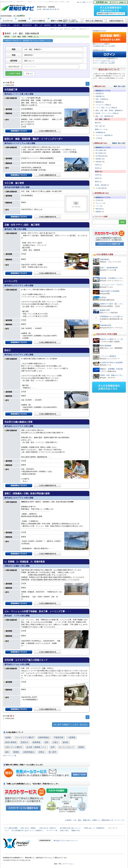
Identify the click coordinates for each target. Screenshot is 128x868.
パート (98, 206)
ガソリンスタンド (66, 747)
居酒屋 (81, 747)
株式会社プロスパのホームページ (66, 841)
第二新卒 (53, 752)
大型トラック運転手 (14, 747)
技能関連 (98, 96)
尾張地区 (98, 159)
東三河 (57, 9)
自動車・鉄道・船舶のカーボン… (112, 375)
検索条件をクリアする (103, 91)
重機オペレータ (100, 129)
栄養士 (42, 752)
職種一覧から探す (120, 86)
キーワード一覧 (11, 756)
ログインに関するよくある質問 (104, 63)
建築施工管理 (105, 310)
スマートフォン (68, 864)
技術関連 (98, 93)
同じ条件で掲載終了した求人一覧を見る (71, 725)
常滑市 (97, 168)
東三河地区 (99, 153)
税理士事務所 (11, 742)
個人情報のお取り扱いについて (70, 828)
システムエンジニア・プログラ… (112, 285)
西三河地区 (99, 150)
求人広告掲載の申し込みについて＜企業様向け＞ (28, 830)
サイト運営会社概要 (11, 828)
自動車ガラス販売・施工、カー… (112, 304)
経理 (53, 747)
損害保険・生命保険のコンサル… (112, 278)
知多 (48, 9)
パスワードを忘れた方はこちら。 (105, 61)
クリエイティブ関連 (102, 105)
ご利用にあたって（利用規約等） (94, 828)
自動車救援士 (29, 752)
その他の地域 (100, 188)
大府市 (97, 175)
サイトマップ (113, 828)
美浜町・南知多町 (101, 185)
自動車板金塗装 (106, 325)
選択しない (29, 61)
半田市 (97, 165)
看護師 (16, 752)
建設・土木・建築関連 (103, 116)
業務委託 (98, 212)
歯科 (7, 752)
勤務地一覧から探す (119, 143)
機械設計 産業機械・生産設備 (111, 369)
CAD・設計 (99, 126)
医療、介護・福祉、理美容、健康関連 (108, 110)
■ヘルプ (80, 2)
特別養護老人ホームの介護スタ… (112, 317)
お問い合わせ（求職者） (28, 828)
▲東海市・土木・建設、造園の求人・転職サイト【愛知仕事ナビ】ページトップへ (95, 820)
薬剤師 (65, 742)
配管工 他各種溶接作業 (109, 268)
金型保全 (103, 297)
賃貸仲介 (25, 742)
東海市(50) (29, 55)
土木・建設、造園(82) (33, 49)
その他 (98, 138)
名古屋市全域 (100, 156)
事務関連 (98, 102)
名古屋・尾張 (41, 9)
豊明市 (97, 182)
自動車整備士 (44, 737)
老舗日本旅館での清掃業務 (110, 291)
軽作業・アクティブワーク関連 (106, 113)
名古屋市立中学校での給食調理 (111, 363)
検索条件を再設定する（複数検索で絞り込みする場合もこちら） (28, 41)
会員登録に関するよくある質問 (104, 46)
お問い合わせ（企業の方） (48, 828)
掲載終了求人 (76, 830)
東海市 (97, 171)
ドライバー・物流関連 (103, 135)
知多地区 (98, 162)
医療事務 (36, 742)
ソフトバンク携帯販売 (108, 356)
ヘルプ (7, 830)
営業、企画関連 (101, 99)
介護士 (55, 742)
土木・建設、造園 (101, 119)
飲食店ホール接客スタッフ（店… (112, 339)
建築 (96, 123)
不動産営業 (59, 737)
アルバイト (99, 203)
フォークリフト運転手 (25, 737)
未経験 (8, 737)
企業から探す (64, 830)
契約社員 (98, 209)
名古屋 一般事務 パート (36, 747)
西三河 (52, 9)
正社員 (98, 200)
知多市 (97, 178)
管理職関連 (99, 132)
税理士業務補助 (106, 346)
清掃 (46, 742)
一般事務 (71, 737)
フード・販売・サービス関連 (105, 108)
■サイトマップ (88, 2)
